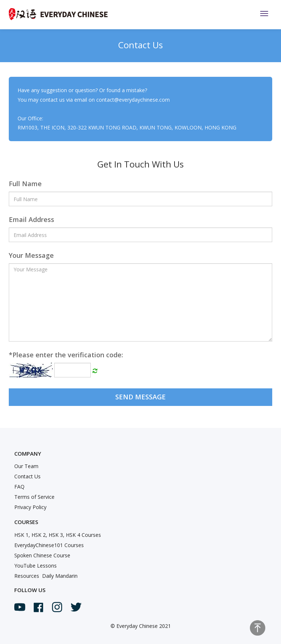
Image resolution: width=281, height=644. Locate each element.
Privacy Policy (30, 507)
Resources (27, 576)
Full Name (25, 184)
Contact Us (27, 476)
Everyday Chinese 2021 (144, 626)
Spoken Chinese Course (42, 555)
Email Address (31, 219)
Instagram (57, 607)
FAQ (19, 487)
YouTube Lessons (35, 566)
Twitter (76, 607)
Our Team (26, 466)
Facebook (38, 607)
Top (258, 628)
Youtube (20, 607)
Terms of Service (34, 497)
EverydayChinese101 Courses (49, 545)
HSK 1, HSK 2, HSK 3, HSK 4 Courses (58, 535)
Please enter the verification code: (66, 355)
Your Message (31, 255)
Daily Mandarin (60, 576)
